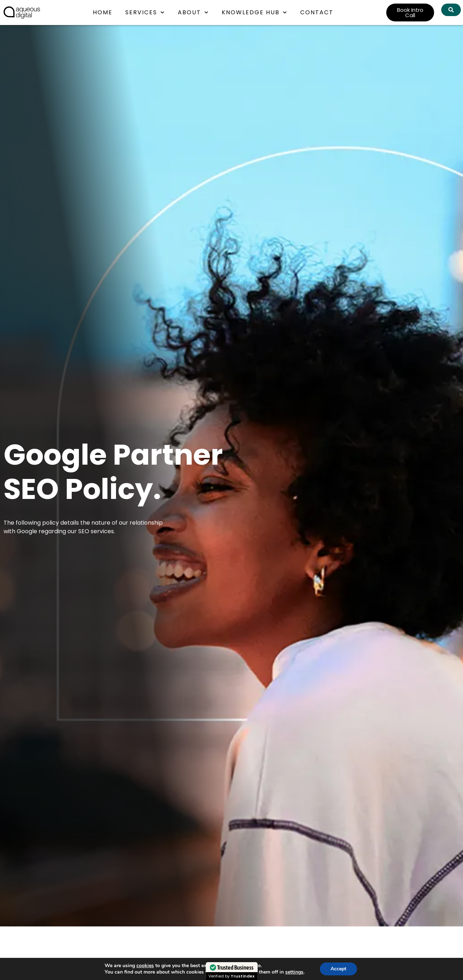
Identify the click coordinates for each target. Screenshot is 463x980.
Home (103, 12)
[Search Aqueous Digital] (451, 10)
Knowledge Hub (255, 12)
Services (145, 12)
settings (294, 972)
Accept (338, 969)
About (193, 12)
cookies (145, 966)
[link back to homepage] (22, 13)
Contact (317, 12)
